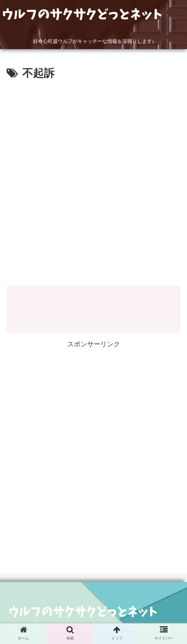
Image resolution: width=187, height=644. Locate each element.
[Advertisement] (93, 180)
